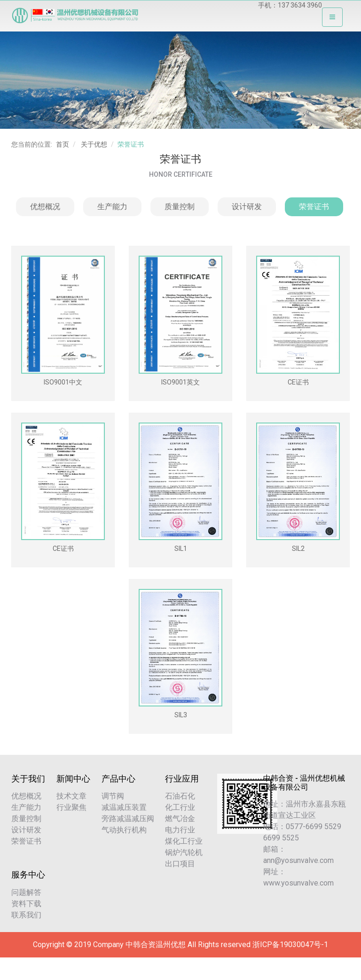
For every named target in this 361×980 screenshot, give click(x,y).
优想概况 (45, 207)
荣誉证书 (314, 207)
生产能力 (112, 207)
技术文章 (71, 796)
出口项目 (180, 864)
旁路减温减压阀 (128, 819)
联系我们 (26, 915)
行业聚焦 (71, 807)
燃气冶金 (180, 819)
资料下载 (26, 904)
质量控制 (180, 207)
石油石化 (180, 796)
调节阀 (113, 796)
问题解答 (26, 892)
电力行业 (180, 830)
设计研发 (247, 207)
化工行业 (180, 807)
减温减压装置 (124, 807)
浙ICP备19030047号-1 (290, 945)
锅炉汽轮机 (184, 852)
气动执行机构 (124, 830)
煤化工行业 (184, 841)
